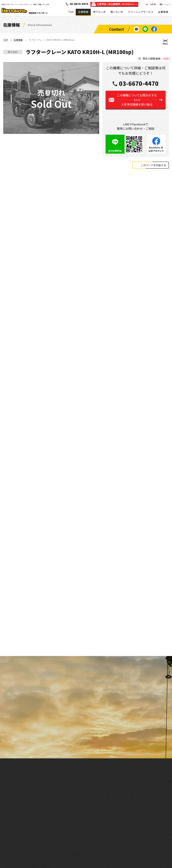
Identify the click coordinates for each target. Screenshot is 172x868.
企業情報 (163, 12)
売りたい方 (99, 12)
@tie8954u (115, 151)
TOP (71, 12)
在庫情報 (83, 12)
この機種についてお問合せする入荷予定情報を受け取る (137, 100)
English (167, 4)
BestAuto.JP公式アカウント (156, 149)
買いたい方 (117, 12)
